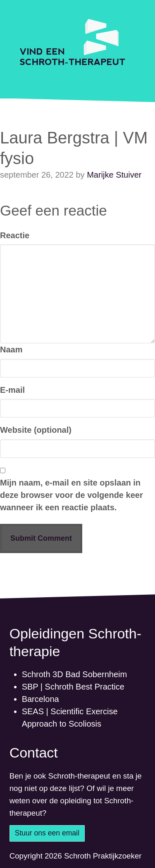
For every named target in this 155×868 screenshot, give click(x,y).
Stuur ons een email (47, 833)
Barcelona (41, 699)
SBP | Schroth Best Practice (73, 687)
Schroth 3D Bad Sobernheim (75, 674)
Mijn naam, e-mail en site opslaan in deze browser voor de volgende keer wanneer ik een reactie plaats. (72, 495)
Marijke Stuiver (114, 175)
